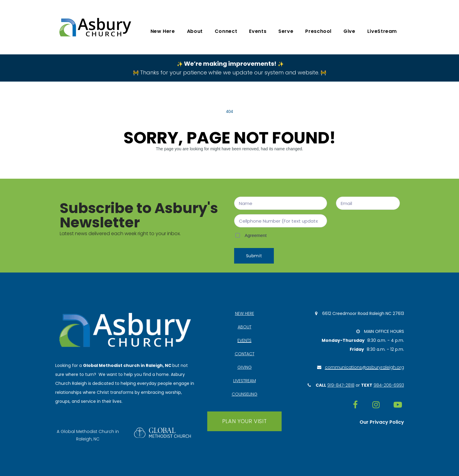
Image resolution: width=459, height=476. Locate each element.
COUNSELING (245, 394)
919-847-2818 (341, 385)
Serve (286, 31)
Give (349, 31)
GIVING (245, 367)
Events (258, 31)
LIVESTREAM (245, 381)
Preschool (318, 31)
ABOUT (245, 327)
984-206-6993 (389, 385)
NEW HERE (245, 313)
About (195, 31)
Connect (226, 31)
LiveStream (382, 31)
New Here (163, 31)
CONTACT (245, 354)
